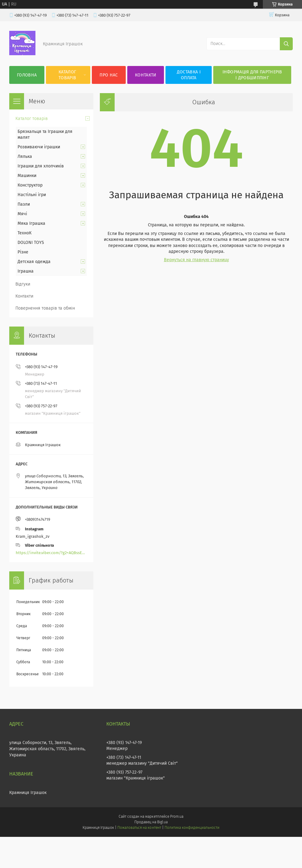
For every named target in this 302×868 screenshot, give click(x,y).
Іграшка (26, 271)
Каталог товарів (67, 75)
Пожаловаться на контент (139, 828)
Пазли (24, 204)
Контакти (146, 75)
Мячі (22, 214)
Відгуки (23, 284)
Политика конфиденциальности (192, 828)
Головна (27, 75)
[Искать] (286, 44)
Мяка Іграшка (31, 223)
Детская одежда (34, 262)
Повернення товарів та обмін (45, 308)
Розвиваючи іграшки (39, 147)
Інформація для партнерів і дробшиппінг (252, 75)
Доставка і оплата (189, 75)
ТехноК (24, 233)
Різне (23, 252)
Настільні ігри (32, 195)
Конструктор (30, 185)
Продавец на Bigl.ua (151, 822)
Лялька (25, 156)
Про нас (109, 75)
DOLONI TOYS (31, 243)
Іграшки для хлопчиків (41, 166)
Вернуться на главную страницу (196, 260)
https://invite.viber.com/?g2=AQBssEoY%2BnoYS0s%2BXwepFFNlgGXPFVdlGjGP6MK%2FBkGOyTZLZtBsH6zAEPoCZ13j (51, 553)
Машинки (27, 176)
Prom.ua (177, 817)
